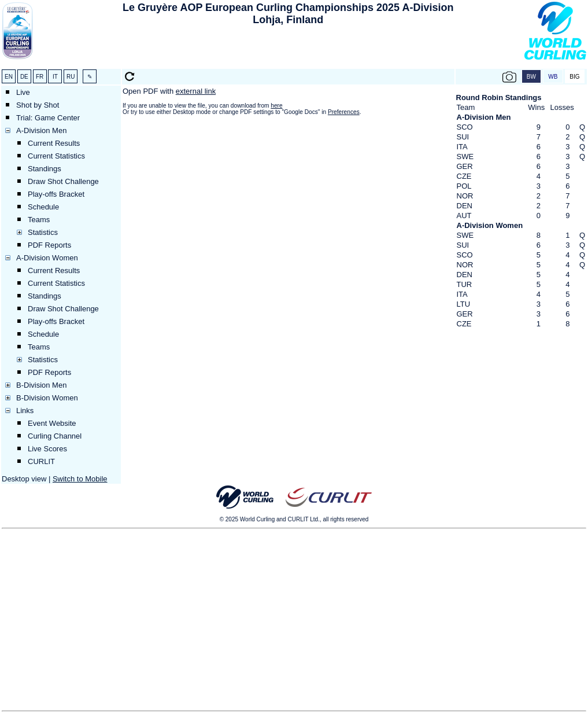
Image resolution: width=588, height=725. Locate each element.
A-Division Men (41, 130)
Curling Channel (55, 436)
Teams (39, 220)
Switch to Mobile (80, 479)
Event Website (52, 423)
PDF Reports (49, 245)
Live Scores (47, 449)
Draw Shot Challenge (63, 181)
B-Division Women (47, 398)
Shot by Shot (38, 105)
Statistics (43, 232)
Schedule (43, 207)
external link (196, 91)
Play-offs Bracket (56, 194)
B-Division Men (41, 385)
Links (25, 411)
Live (23, 92)
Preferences (344, 112)
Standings (45, 169)
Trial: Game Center (48, 118)
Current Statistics (56, 156)
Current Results (54, 143)
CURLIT (41, 461)
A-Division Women (47, 258)
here (276, 106)
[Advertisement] (288, 50)
